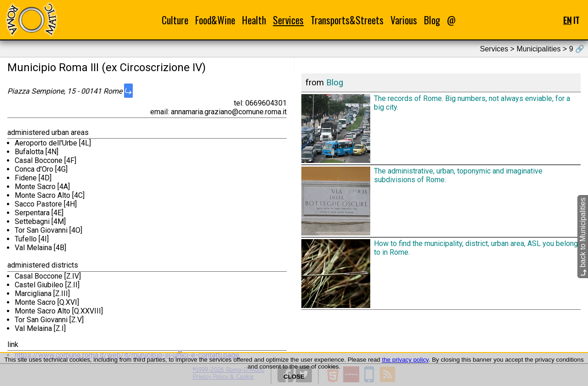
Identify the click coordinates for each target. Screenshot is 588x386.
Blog (432, 20)
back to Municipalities (583, 237)
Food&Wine (215, 20)
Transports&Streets (347, 20)
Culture (175, 20)
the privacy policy (405, 360)
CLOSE (294, 377)
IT (576, 20)
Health (254, 20)
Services (288, 20)
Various (404, 20)
